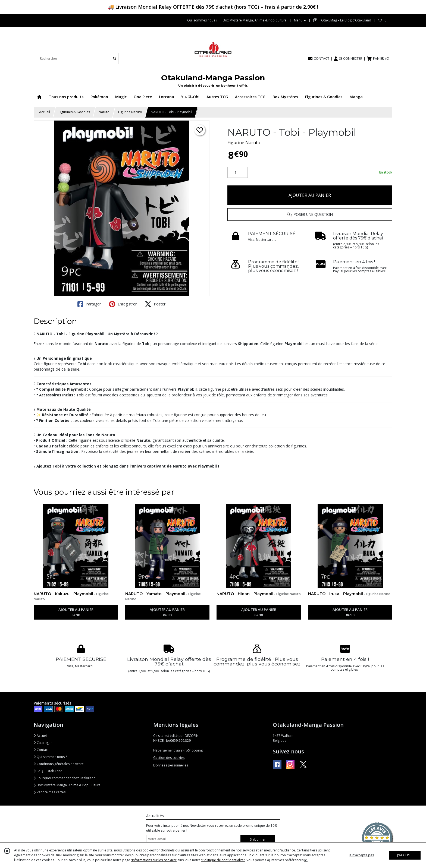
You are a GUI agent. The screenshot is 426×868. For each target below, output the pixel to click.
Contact (41, 750)
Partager (89, 304)
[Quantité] (238, 172)
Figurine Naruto (130, 112)
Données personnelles (171, 765)
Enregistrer (123, 304)
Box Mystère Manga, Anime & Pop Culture (67, 785)
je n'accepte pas (361, 855)
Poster (155, 304)
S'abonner (258, 839)
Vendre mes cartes (50, 792)
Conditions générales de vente (59, 764)
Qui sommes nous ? (50, 757)
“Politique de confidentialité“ (223, 860)
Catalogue (43, 743)
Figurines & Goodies (74, 112)
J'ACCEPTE (405, 855)
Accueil (45, 112)
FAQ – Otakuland (48, 771)
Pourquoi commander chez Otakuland (65, 778)
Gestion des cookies (169, 758)
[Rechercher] (115, 59)
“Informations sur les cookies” (154, 860)
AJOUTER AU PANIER (310, 195)
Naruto (104, 112)
